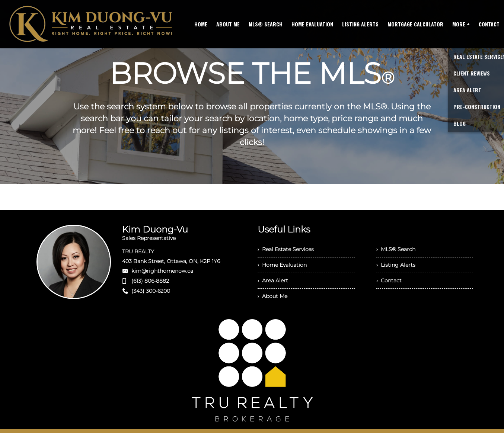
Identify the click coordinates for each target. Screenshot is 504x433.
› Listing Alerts (396, 265)
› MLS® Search (396, 249)
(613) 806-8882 (150, 281)
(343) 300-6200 (151, 291)
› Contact (389, 280)
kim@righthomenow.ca (162, 271)
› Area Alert (273, 280)
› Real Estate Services (286, 249)
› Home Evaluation (282, 265)
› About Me (272, 296)
